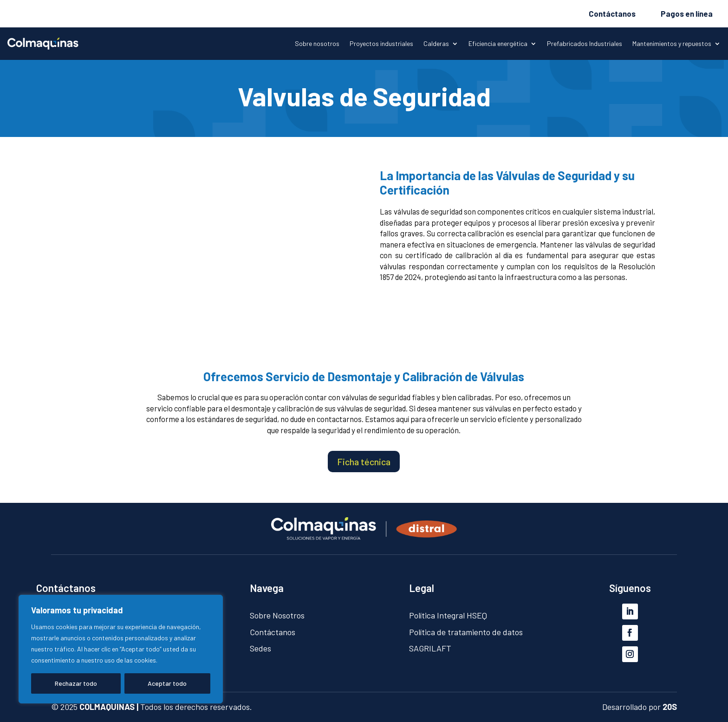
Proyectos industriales (381, 44)
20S (670, 707)
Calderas (436, 44)
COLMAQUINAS (107, 707)
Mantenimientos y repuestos (672, 44)
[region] (121, 649)
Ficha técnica (364, 462)
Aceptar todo (167, 683)
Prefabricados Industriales (585, 44)
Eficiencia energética (498, 44)
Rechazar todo (76, 683)
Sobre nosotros (317, 44)
